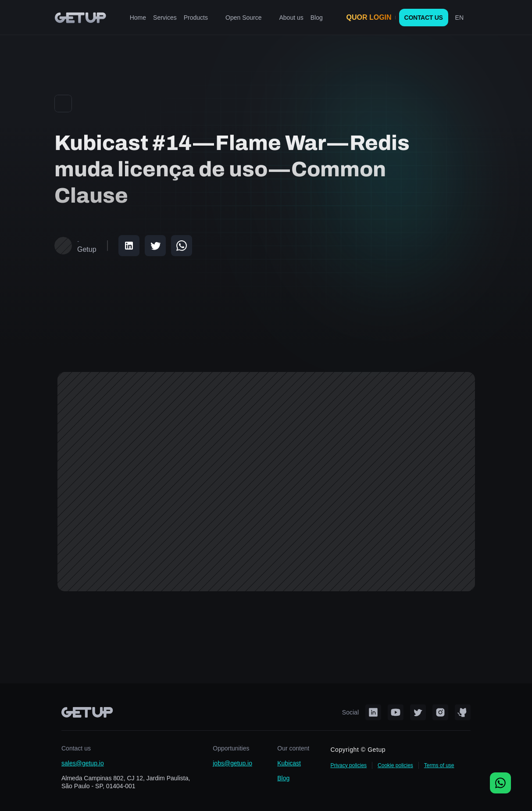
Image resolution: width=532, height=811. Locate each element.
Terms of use (439, 765)
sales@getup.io (83, 763)
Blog (283, 778)
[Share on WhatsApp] (182, 246)
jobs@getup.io (232, 763)
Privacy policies (348, 765)
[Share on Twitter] (155, 246)
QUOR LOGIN (369, 17)
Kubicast (289, 763)
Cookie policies (395, 765)
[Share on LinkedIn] (129, 246)
